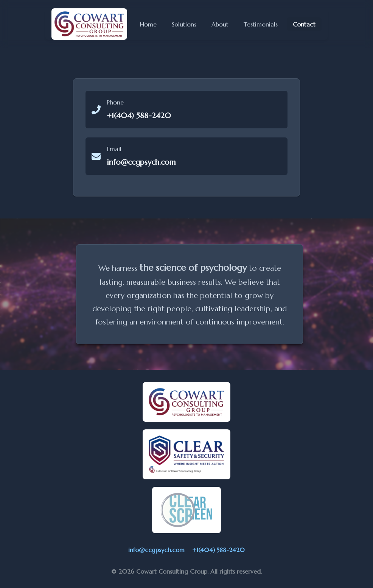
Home (148, 24)
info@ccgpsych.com (156, 550)
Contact (304, 26)
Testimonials (261, 24)
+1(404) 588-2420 (218, 550)
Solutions (184, 24)
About (220, 24)
